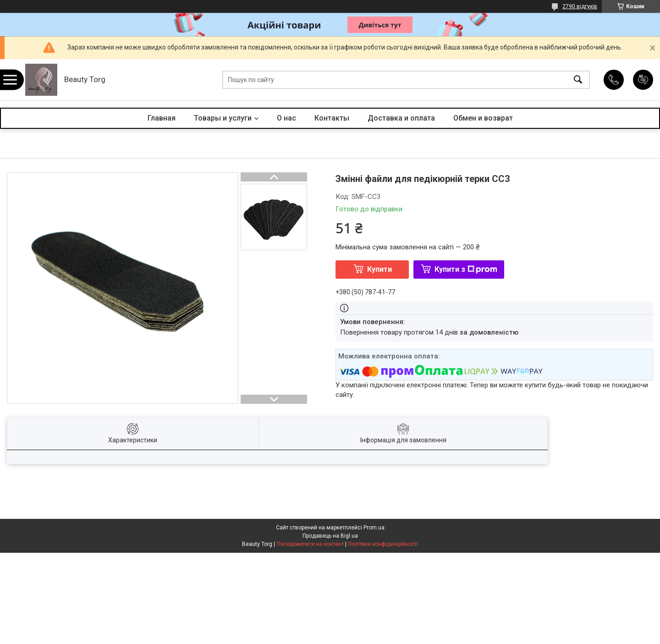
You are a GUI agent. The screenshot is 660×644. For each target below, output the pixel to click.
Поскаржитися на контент (310, 544)
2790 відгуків (580, 6)
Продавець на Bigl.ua (330, 536)
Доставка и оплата (401, 118)
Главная (162, 118)
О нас (286, 118)
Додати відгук (643, 80)
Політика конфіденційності (383, 544)
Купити (379, 269)
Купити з (466, 269)
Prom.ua (374, 528)
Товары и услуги (223, 118)
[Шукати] (578, 80)
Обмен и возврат (483, 118)
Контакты (332, 118)
